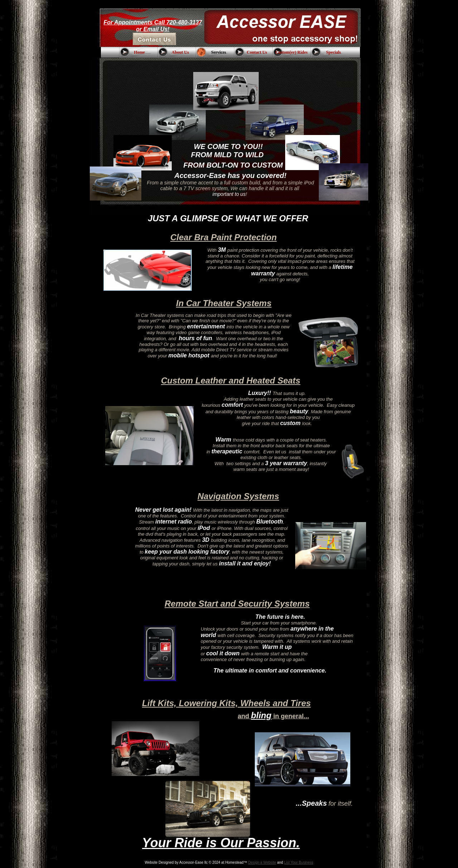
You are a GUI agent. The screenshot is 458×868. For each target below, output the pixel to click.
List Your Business (299, 862)
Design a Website (262, 862)
